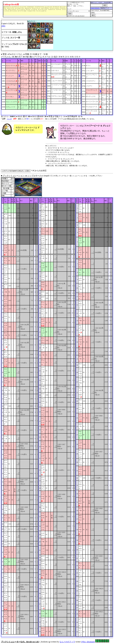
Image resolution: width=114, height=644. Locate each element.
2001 (3, 26)
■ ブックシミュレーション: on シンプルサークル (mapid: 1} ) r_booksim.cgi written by (57, 409)
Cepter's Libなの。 (97, 8)
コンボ (9, 119)
